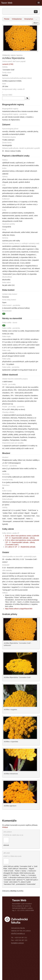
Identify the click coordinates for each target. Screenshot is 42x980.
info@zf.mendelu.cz (18, 933)
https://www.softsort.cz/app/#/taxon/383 (19, 609)
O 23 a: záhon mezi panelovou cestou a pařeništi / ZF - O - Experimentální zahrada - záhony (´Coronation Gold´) (22, 542)
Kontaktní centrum (17, 943)
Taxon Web (7, 3)
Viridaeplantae (17, 19)
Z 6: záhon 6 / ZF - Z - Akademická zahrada (20, 547)
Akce (36, 23)
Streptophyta (29, 19)
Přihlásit (5, 827)
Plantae (7, 19)
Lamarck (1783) (8, 64)
